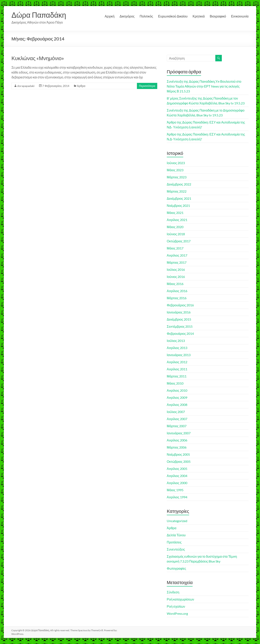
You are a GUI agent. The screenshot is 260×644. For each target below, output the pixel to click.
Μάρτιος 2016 (177, 298)
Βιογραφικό (218, 16)
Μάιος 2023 (175, 170)
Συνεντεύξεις (176, 549)
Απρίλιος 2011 (177, 369)
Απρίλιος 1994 (177, 497)
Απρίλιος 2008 (177, 405)
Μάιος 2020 (175, 227)
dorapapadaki (26, 86)
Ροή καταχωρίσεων (180, 599)
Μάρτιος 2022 (177, 191)
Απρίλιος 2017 (177, 255)
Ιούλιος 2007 (176, 412)
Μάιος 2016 (175, 284)
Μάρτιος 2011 (177, 376)
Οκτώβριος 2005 (179, 461)
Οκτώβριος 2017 (179, 241)
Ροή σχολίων (176, 606)
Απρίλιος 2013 (177, 348)
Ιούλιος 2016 (176, 269)
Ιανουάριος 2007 (179, 433)
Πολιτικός (146, 16)
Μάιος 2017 (175, 248)
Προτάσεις (174, 542)
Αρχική (110, 16)
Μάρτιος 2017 (177, 262)
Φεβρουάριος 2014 (180, 333)
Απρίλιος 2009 (177, 397)
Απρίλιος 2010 (177, 390)
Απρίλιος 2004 (177, 476)
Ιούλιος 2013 (176, 341)
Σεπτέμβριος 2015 (180, 326)
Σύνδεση (173, 592)
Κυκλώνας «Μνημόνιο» (38, 58)
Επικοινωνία (240, 16)
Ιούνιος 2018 (176, 234)
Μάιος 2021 (175, 213)
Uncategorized (177, 521)
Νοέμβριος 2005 (178, 454)
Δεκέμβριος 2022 (179, 184)
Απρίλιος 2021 (177, 220)
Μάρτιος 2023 (177, 177)
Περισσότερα (147, 86)
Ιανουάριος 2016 (179, 312)
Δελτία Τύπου (176, 535)
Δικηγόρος (127, 16)
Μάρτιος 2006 (177, 447)
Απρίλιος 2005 (177, 469)
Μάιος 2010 (175, 383)
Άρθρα (81, 86)
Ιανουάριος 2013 (179, 355)
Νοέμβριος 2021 (178, 205)
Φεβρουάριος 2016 (180, 305)
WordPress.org (177, 613)
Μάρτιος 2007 (177, 426)
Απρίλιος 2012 (177, 362)
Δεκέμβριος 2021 (179, 198)
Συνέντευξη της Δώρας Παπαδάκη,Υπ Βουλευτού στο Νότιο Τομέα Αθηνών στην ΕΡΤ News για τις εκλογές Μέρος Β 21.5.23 (204, 86)
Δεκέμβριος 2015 (179, 319)
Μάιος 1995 (175, 490)
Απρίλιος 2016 (177, 291)
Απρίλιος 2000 (177, 483)
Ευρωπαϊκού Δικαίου (173, 16)
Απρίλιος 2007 (177, 419)
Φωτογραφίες (176, 568)
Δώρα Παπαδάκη (39, 15)
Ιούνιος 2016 (176, 277)
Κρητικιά (199, 16)
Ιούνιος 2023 (176, 163)
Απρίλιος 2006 (177, 440)
